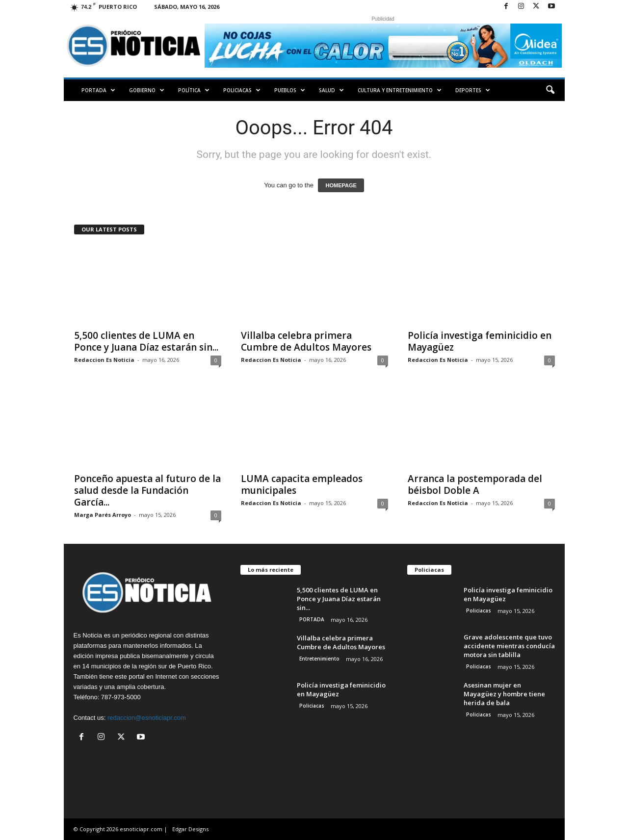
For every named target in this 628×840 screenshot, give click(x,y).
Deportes (473, 90)
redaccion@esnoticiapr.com (147, 718)
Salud (331, 90)
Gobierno (147, 90)
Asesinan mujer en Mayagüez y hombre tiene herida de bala (504, 694)
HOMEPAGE (341, 185)
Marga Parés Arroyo (103, 515)
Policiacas (242, 90)
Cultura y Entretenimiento (400, 90)
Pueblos (290, 90)
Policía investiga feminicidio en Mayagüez (480, 341)
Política (194, 90)
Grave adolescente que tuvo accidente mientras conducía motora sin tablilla (509, 646)
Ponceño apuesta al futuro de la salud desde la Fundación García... (147, 490)
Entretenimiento (319, 659)
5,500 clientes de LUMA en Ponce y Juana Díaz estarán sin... (146, 341)
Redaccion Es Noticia (104, 360)
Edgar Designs (190, 829)
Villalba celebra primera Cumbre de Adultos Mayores (306, 341)
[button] (550, 90)
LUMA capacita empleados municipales (302, 484)
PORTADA (98, 90)
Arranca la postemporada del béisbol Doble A (475, 484)
